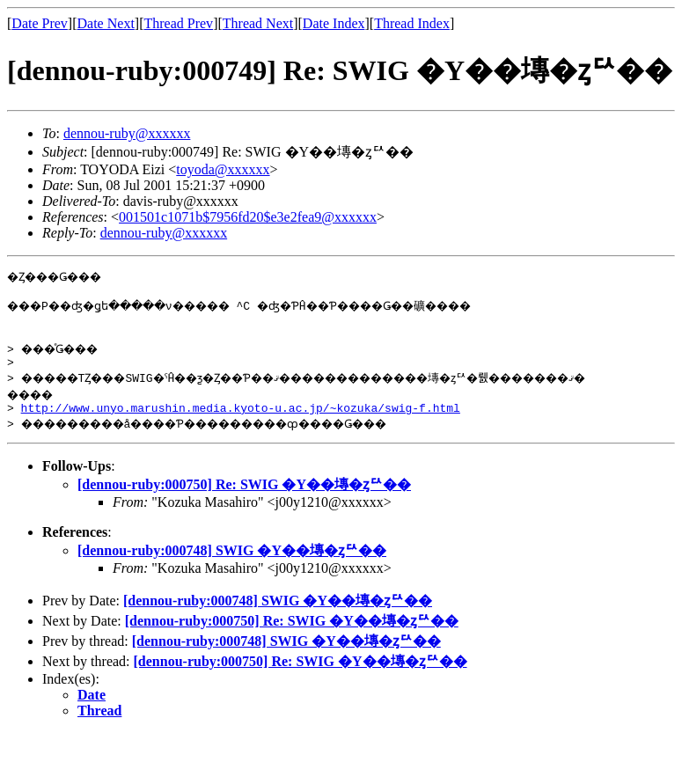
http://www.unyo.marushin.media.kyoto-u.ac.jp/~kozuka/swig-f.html (241, 421)
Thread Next (258, 23)
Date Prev (40, 23)
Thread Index (412, 23)
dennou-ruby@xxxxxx (127, 133)
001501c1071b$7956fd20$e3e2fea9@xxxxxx (248, 217)
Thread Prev (178, 23)
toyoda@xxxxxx (223, 169)
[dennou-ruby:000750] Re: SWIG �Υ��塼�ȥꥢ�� (244, 498)
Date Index (334, 23)
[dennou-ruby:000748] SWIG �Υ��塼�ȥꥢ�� (232, 564)
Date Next (106, 23)
